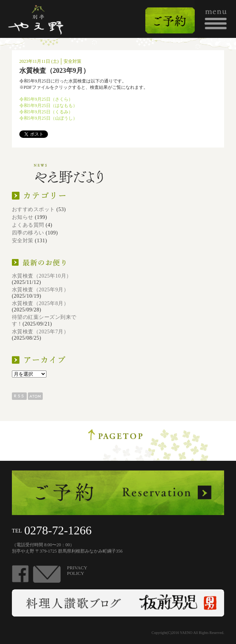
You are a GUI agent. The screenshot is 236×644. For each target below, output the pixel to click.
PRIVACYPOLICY (77, 571)
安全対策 (23, 241)
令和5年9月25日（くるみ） (46, 112)
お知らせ (23, 217)
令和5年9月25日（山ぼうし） (48, 118)
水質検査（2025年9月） (41, 290)
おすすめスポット (33, 209)
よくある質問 (28, 225)
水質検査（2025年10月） (42, 276)
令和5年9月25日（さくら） (46, 99)
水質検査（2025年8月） (41, 303)
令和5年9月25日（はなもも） (48, 106)
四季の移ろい (28, 233)
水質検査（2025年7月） (41, 332)
